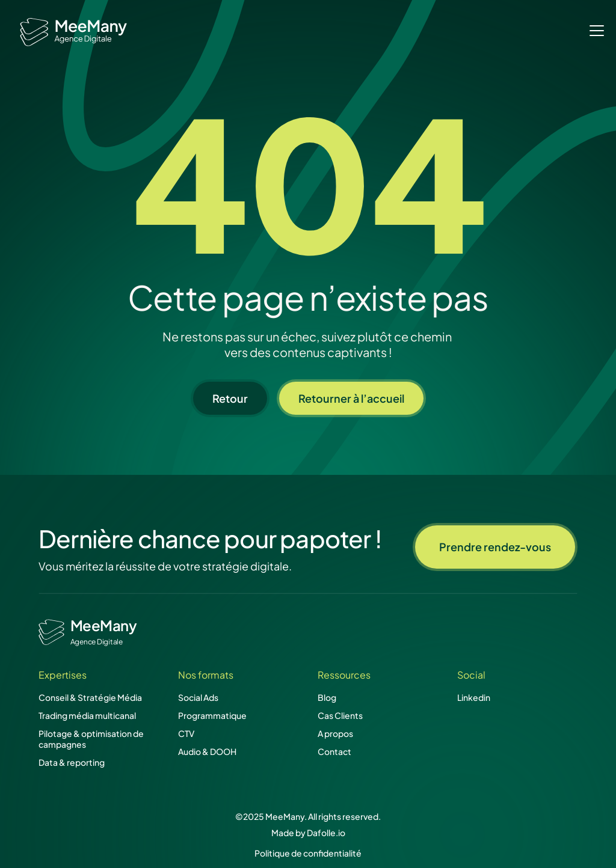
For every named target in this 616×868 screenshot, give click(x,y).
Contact (334, 751)
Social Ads (198, 697)
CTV (186, 733)
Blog (327, 697)
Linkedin (474, 697)
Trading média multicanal (87, 715)
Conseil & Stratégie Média (90, 697)
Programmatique (212, 715)
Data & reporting (72, 762)
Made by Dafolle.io (308, 833)
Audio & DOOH (207, 751)
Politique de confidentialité (308, 853)
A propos (335, 733)
